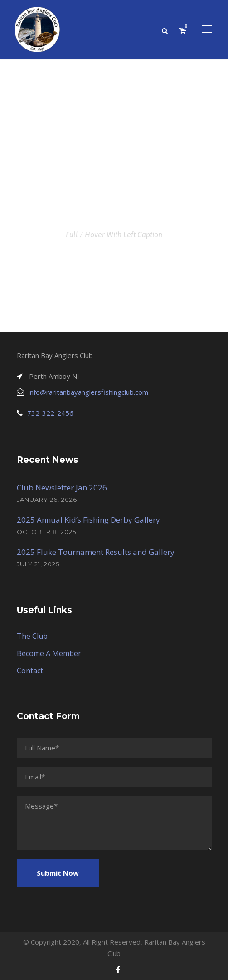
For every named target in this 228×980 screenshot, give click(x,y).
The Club (32, 636)
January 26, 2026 (47, 500)
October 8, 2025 (46, 532)
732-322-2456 (50, 413)
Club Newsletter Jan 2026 (62, 488)
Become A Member (49, 653)
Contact (30, 671)
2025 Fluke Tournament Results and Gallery (96, 552)
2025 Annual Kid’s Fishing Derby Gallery (88, 520)
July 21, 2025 (38, 564)
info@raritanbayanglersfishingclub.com (88, 392)
